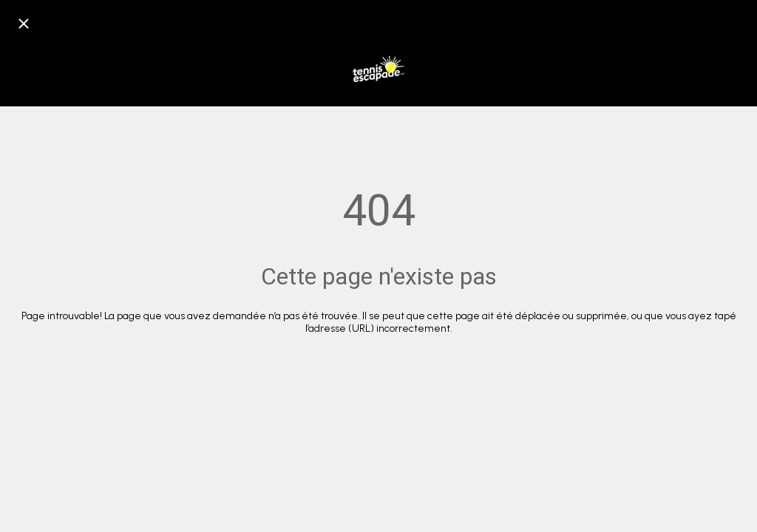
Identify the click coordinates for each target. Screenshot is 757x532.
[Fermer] (24, 24)
